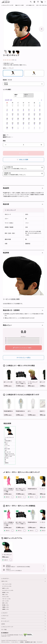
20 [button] (29, 118)
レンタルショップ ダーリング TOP (7, 5)
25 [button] (18, 123)
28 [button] (18, 105)
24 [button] (13, 123)
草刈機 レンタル (5, 605)
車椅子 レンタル (5, 588)
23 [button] (7, 123)
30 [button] (29, 105)
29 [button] (23, 105)
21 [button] (34, 118)
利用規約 (22, 642)
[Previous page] (39, 100)
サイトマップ (40, 642)
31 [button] (34, 105)
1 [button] (40, 105)
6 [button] (29, 109)
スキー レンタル (5, 601)
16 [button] (7, 118)
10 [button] (13, 114)
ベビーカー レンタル (6, 599)
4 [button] (18, 109)
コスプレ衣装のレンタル (30, 5)
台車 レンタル (5, 603)
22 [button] (40, 118)
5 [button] (23, 109)
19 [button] (23, 118)
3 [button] (13, 109)
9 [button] (7, 114)
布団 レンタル (5, 595)
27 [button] (13, 105)
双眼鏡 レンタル (5, 609)
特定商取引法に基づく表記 (30, 642)
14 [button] (34, 114)
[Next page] (42, 100)
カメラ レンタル (5, 597)
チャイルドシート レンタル (8, 590)
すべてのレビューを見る (24, 358)
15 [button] (40, 114)
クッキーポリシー (15, 642)
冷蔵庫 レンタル (5, 607)
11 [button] (18, 114)
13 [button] (29, 114)
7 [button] (34, 109)
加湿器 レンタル (5, 592)
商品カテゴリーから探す (20, 5)
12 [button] (23, 114)
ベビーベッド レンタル (7, 584)
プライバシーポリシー (6, 642)
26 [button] (7, 105)
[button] (42, 2)
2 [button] (7, 109)
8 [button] (40, 109)
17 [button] (13, 118)
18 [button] (18, 118)
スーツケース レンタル (7, 586)
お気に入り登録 (24, 160)
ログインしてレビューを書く (23, 348)
